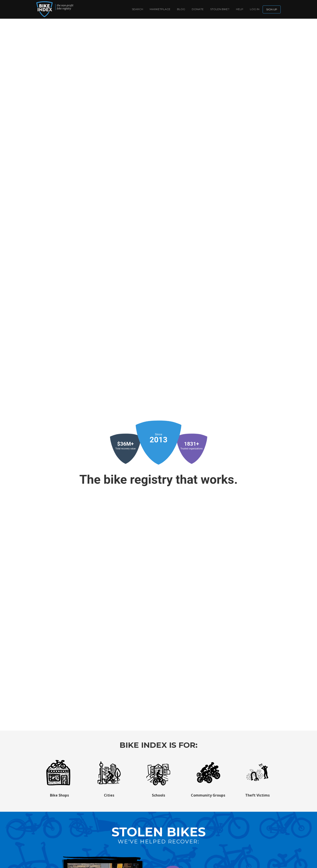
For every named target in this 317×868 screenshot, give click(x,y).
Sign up (272, 9)
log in (255, 9)
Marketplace (160, 9)
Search (137, 9)
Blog (181, 9)
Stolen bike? (220, 9)
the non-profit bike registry (65, 7)
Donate (198, 9)
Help (240, 9)
